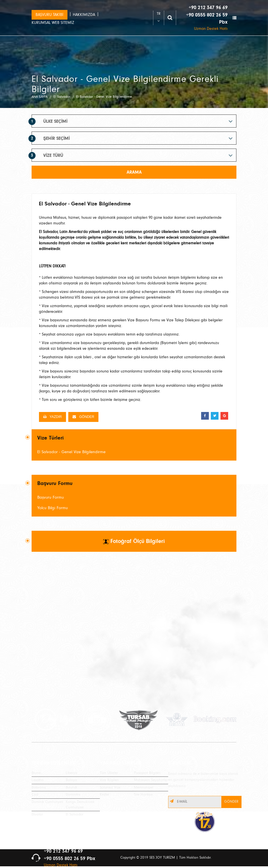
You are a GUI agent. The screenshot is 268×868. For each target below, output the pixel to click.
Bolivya (71, 780)
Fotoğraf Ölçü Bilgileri (134, 541)
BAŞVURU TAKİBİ (50, 15)
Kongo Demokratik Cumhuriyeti (80, 805)
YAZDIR (52, 417)
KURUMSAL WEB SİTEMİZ (53, 23)
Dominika (73, 795)
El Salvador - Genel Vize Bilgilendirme (71, 452)
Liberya (72, 773)
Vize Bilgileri (109, 780)
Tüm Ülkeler (109, 773)
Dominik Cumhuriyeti (47, 802)
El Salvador (75, 814)
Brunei (36, 773)
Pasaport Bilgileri (147, 773)
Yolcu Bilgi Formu (52, 508)
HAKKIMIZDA (84, 15)
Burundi (71, 787)
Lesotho (38, 780)
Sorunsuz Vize (110, 787)
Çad (35, 795)
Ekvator (37, 814)
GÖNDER (83, 417)
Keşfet (104, 795)
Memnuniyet (144, 787)
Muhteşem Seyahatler (151, 780)
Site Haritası (143, 795)
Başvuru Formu (50, 497)
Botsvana (39, 787)
